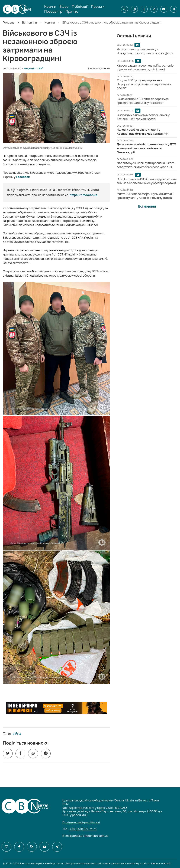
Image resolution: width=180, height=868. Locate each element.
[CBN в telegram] (174, 9)
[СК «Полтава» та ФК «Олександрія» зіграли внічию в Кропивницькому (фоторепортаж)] (147, 181)
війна (17, 734)
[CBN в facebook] (144, 9)
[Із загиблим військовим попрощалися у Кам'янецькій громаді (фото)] (143, 117)
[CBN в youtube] (164, 9)
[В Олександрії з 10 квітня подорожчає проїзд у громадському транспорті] (143, 101)
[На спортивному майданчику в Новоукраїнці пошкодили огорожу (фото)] (145, 51)
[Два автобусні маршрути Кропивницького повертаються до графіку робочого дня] (146, 165)
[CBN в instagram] (134, 9)
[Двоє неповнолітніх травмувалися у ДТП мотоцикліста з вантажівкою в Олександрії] (146, 148)
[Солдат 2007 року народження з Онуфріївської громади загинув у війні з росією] (144, 84)
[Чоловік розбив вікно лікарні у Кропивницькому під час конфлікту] (142, 132)
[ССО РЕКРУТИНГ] (56, 708)
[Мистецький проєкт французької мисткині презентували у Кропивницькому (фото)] (145, 196)
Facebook (23, 177)
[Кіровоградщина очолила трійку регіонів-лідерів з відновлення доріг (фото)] (146, 67)
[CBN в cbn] (154, 9)
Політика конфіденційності (81, 822)
